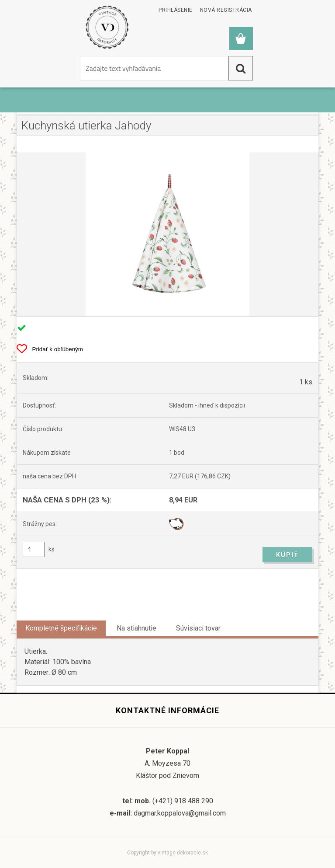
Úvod (31, 104)
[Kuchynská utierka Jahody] (167, 234)
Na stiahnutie (136, 628)
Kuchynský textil (74, 104)
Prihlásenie (176, 10)
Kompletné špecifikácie (61, 628)
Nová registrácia (226, 10)
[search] (241, 68)
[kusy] (34, 549)
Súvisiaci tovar (198, 628)
